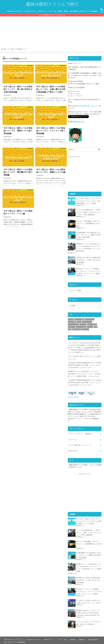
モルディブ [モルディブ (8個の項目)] (71, 326)
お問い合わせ (73, 447)
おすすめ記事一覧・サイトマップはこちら (53, 16)
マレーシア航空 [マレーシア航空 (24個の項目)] (92, 323)
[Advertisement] (52, 34)
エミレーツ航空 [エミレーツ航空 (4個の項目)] (79, 318)
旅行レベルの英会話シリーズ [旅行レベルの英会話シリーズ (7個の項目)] (81, 328)
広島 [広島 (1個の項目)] (70, 328)
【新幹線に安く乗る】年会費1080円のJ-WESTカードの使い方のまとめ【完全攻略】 (88, 259)
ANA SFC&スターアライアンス (15, 13)
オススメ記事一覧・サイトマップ (80, 442)
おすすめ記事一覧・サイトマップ (88, 107)
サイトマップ (73, 436)
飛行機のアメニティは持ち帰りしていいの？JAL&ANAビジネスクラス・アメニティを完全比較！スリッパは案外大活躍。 (88, 247)
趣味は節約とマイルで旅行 (79, 641)
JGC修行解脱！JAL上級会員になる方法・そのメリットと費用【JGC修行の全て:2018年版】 (89, 235)
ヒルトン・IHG (52, 13)
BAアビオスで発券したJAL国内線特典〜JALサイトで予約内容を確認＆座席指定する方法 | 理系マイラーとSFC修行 (84, 349)
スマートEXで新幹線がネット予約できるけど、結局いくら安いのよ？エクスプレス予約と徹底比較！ (88, 213)
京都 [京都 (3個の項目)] (96, 326)
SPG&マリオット (43, 13)
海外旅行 (60, 13)
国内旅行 (66, 13)
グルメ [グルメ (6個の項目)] (79, 321)
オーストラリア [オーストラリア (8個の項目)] (90, 318)
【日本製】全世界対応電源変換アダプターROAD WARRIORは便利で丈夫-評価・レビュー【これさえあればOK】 (85, 363)
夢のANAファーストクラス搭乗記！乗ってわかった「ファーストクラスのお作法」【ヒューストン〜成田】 (88, 270)
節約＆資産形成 (74, 13)
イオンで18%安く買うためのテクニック (82, 355)
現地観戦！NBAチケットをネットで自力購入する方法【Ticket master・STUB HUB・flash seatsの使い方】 (88, 606)
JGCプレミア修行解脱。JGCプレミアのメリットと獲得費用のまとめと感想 (88, 224)
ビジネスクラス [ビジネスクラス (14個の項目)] (87, 321)
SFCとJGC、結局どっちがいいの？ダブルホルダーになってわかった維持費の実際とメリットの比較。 (88, 202)
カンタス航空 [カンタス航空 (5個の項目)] (72, 321)
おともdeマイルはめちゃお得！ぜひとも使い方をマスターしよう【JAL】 (88, 594)
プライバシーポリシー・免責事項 (80, 431)
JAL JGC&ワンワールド (30, 13)
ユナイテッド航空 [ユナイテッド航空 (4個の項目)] (81, 326)
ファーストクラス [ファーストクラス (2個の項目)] (73, 323)
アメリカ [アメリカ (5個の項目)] (71, 318)
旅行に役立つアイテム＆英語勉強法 (88, 13)
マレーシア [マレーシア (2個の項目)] (83, 323)
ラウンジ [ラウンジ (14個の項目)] (90, 326)
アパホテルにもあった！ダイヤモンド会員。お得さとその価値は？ (88, 616)
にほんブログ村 (73, 394)
